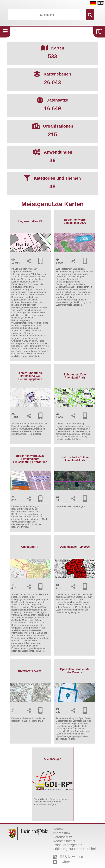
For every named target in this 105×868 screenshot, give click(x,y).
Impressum (61, 833)
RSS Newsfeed (68, 857)
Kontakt (59, 829)
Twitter (61, 862)
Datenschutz (62, 837)
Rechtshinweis (64, 841)
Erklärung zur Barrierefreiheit (75, 849)
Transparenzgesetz (67, 845)
